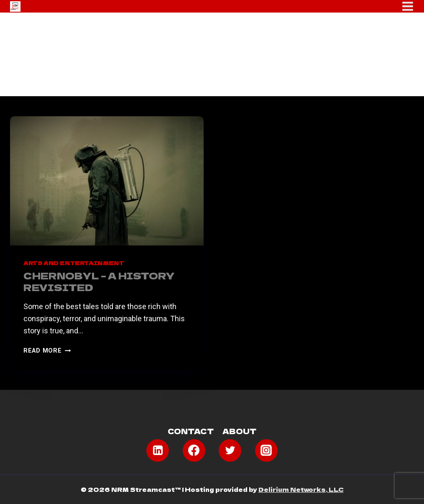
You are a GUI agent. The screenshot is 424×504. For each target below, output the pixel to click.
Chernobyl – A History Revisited (99, 281)
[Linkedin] (158, 450)
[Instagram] (266, 450)
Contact (191, 431)
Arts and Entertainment (74, 263)
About (239, 431)
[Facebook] (194, 450)
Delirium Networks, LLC (301, 489)
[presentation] (107, 181)
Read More (47, 351)
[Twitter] (230, 450)
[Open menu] (408, 6)
